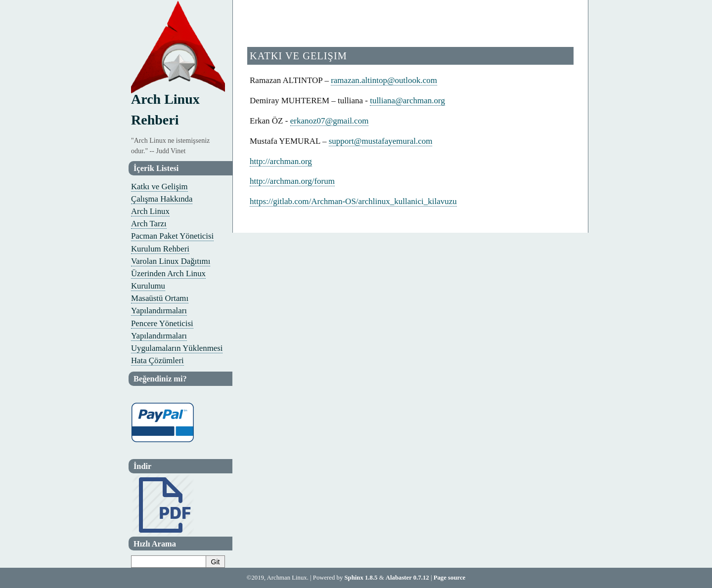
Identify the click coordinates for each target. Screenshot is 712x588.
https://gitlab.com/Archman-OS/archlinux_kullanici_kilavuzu (353, 201)
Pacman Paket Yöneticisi (172, 236)
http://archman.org (281, 161)
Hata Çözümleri (157, 360)
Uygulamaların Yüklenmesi (177, 348)
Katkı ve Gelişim (159, 187)
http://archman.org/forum (292, 181)
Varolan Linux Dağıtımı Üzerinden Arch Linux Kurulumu (171, 273)
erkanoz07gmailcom (330, 121)
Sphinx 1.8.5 (361, 578)
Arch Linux (150, 211)
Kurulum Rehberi (160, 249)
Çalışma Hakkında (162, 199)
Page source (450, 578)
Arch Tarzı (149, 224)
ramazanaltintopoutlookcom (384, 80)
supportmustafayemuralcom (381, 141)
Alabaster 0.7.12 (407, 578)
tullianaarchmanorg (407, 101)
